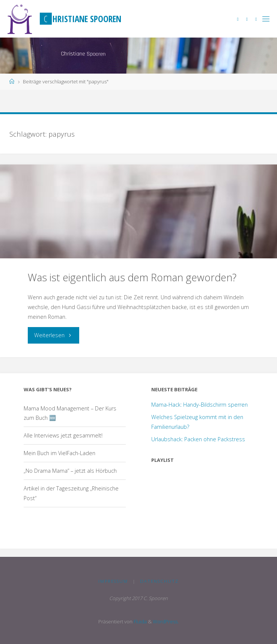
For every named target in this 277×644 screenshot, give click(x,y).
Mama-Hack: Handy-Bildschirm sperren (199, 405)
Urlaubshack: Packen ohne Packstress (198, 439)
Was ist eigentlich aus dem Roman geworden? (132, 277)
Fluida (140, 621)
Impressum (113, 581)
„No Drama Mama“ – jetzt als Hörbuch (70, 471)
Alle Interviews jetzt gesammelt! (63, 435)
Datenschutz (159, 581)
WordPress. (166, 621)
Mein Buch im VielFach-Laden (59, 453)
